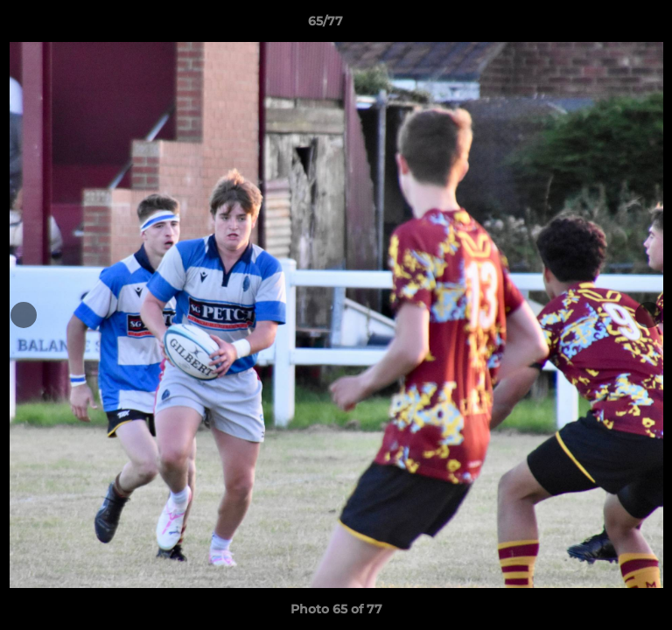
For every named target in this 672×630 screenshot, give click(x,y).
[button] (609, 25)
